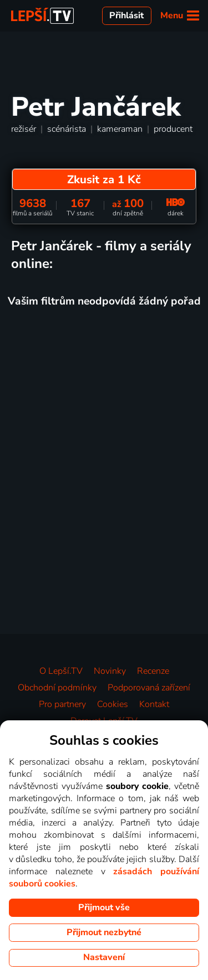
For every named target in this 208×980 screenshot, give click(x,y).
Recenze (153, 671)
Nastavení (104, 957)
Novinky (110, 671)
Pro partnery (62, 704)
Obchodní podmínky (57, 688)
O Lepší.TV (61, 671)
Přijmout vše (104, 907)
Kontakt (154, 704)
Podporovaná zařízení (149, 688)
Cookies (113, 704)
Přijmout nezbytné (104, 932)
